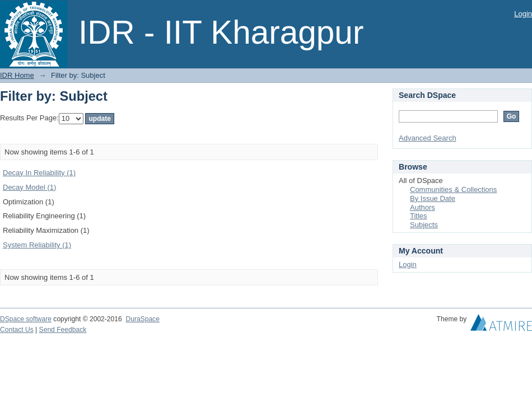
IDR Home (17, 75)
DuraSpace (142, 319)
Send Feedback (63, 330)
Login (523, 14)
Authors (423, 207)
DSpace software (26, 319)
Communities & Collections (453, 189)
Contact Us (17, 330)
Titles (419, 216)
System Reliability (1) (37, 245)
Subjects (424, 225)
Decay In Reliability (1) (39, 173)
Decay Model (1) (29, 187)
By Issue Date (433, 198)
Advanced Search (428, 138)
